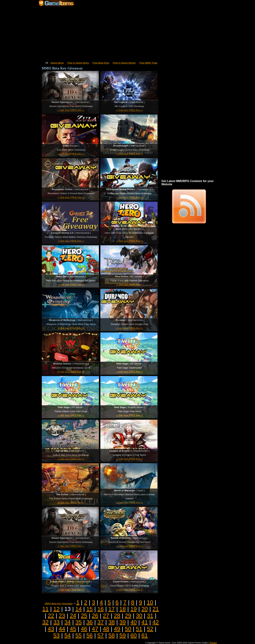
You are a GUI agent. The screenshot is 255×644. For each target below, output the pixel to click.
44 (62, 629)
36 (90, 622)
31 (150, 616)
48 (106, 629)
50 (128, 629)
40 (134, 622)
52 (150, 629)
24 (73, 616)
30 (139, 616)
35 (79, 622)
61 (145, 635)
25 (84, 616)
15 (90, 609)
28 (117, 616)
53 (56, 635)
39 (123, 622)
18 (123, 609)
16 (101, 609)
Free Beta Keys (101, 63)
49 (117, 629)
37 (101, 622)
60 (134, 635)
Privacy (213, 643)
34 (67, 622)
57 (101, 635)
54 (67, 635)
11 (46, 609)
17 (112, 609)
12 (56, 609)
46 (84, 629)
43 (51, 629)
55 (79, 635)
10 (150, 602)
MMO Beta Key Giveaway (59, 604)
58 (112, 635)
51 (139, 629)
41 (145, 622)
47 (95, 629)
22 (51, 616)
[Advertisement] (127, 32)
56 (90, 635)
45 (73, 629)
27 (106, 616)
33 (56, 622)
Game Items (57, 63)
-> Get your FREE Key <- (71, 110)
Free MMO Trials (148, 63)
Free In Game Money (124, 63)
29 (128, 616)
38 (112, 622)
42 (156, 622)
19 (134, 609)
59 (123, 635)
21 (156, 609)
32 (46, 622)
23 (62, 616)
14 (79, 609)
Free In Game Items (78, 63)
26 (95, 616)
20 (145, 609)
